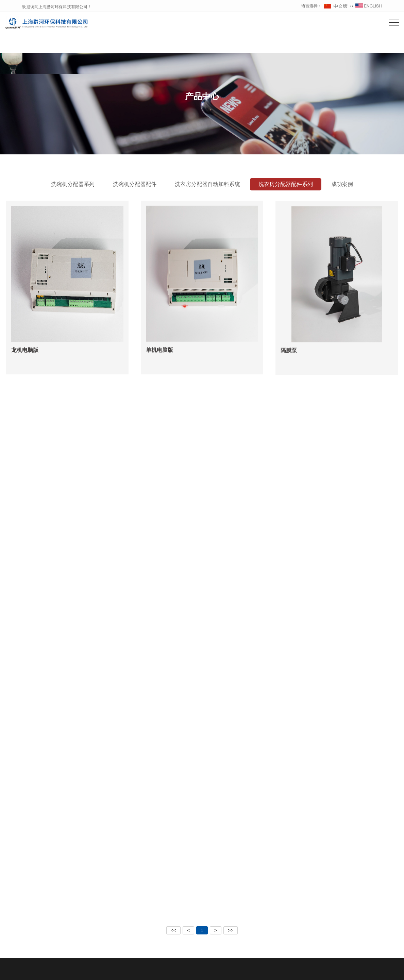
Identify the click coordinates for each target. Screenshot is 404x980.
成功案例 (342, 184)
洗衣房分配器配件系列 (286, 184)
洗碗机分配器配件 (135, 184)
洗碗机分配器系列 (73, 184)
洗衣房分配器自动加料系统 (207, 184)
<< (173, 930)
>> (231, 930)
